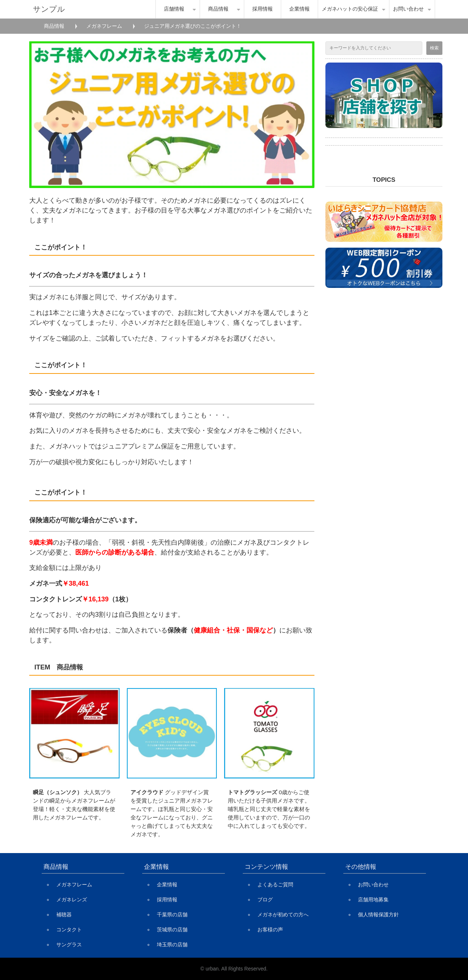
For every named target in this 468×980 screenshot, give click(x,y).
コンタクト (69, 930)
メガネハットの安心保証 (350, 9)
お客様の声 (270, 930)
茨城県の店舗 (172, 930)
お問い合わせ (408, 9)
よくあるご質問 (275, 885)
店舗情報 (174, 9)
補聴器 (64, 915)
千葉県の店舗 (172, 915)
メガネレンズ (72, 900)
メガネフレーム (104, 26)
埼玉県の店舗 (172, 945)
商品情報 (218, 9)
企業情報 (299, 9)
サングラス (69, 945)
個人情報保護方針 (378, 915)
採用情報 (263, 9)
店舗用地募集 (373, 900)
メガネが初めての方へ (283, 915)
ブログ (265, 900)
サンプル (49, 9)
